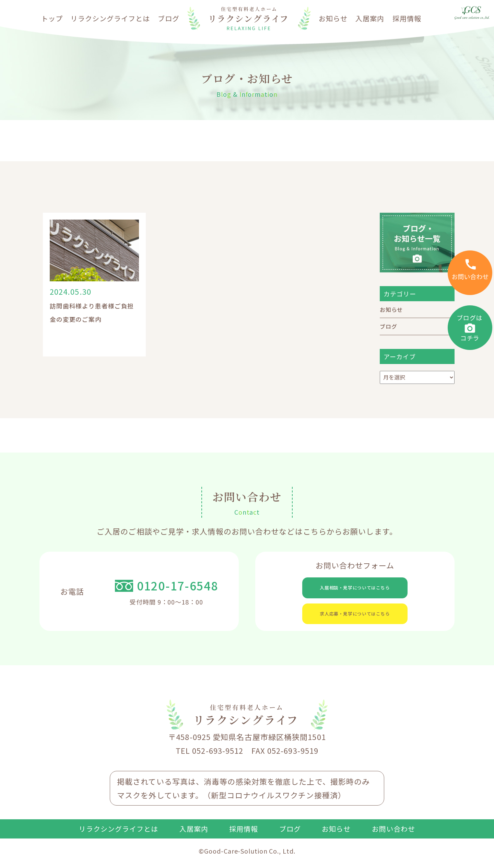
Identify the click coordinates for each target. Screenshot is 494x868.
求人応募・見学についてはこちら (355, 621)
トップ (52, 18)
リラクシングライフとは (110, 18)
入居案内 (370, 18)
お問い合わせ (393, 840)
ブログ (169, 18)
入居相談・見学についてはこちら (355, 590)
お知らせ (333, 18)
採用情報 (407, 18)
